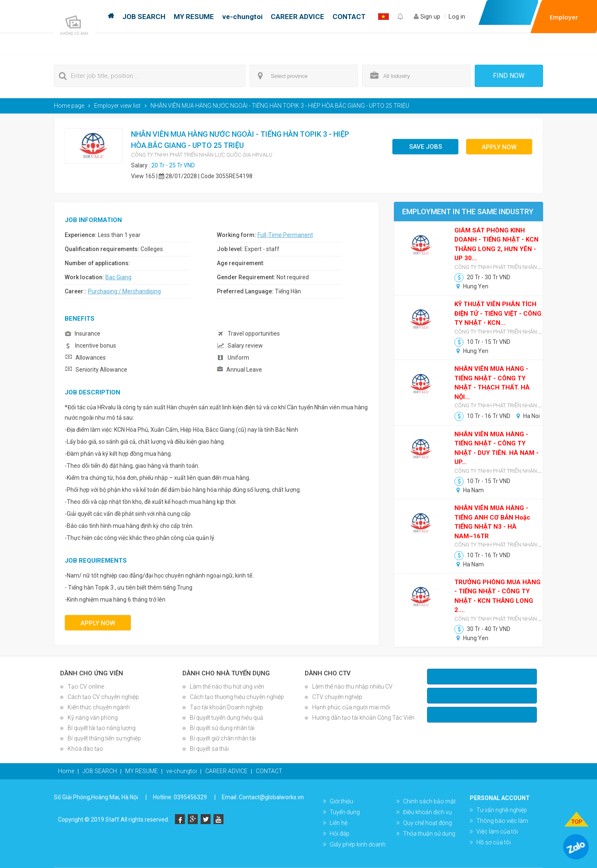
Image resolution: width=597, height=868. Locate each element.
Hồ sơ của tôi (494, 842)
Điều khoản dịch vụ (427, 812)
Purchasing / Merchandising (124, 291)
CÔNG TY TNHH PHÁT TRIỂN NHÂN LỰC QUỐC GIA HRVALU (202, 155)
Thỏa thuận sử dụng (429, 834)
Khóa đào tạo (85, 749)
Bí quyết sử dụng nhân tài (222, 728)
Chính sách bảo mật (429, 801)
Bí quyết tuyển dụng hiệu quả (227, 718)
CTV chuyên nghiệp (337, 697)
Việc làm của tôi (497, 832)
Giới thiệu (341, 801)
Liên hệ (339, 823)
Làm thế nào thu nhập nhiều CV (352, 687)
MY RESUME (194, 17)
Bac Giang (118, 277)
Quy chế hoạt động (427, 823)
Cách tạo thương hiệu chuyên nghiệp (237, 697)
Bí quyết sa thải (209, 749)
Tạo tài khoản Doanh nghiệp (227, 707)
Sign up (427, 17)
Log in (457, 17)
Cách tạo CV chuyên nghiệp (103, 697)
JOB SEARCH (144, 17)
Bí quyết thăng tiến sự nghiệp (104, 738)
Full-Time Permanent (285, 235)
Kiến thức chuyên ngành (99, 707)
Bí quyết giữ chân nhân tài (223, 738)
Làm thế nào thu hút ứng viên (227, 687)
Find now (509, 76)
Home (111, 17)
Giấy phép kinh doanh (358, 844)
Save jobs (426, 147)
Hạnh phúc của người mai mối (351, 707)
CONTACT (349, 17)
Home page (69, 106)
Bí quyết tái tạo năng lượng (102, 728)
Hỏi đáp (340, 834)
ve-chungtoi (242, 17)
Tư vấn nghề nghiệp (502, 810)
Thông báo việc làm (502, 821)
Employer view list (117, 106)
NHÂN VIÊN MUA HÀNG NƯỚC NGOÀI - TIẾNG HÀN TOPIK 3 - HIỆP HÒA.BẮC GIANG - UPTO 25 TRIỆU (280, 106)
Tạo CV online (86, 687)
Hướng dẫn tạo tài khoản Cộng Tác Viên (363, 718)
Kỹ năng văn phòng (93, 718)
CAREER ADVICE (297, 17)
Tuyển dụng (345, 812)
